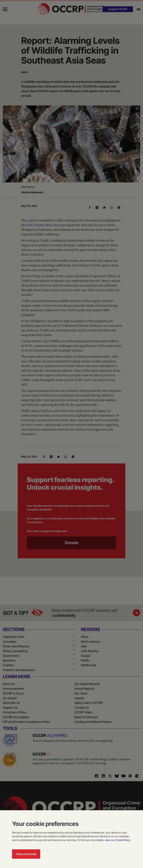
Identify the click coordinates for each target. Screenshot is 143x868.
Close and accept (26, 854)
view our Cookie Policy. (118, 840)
